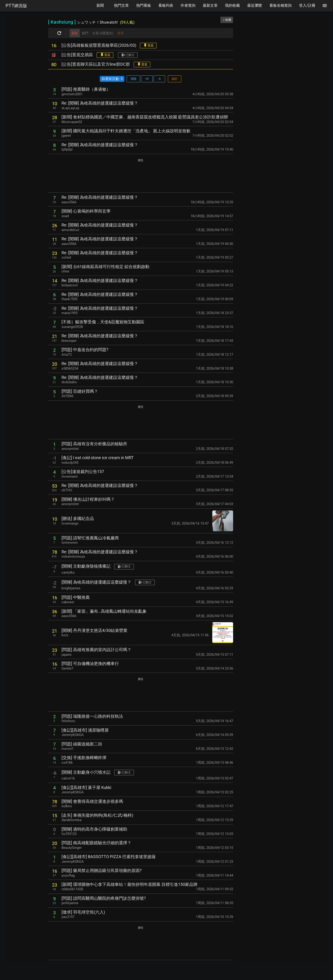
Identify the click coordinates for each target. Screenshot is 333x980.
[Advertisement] (141, 176)
